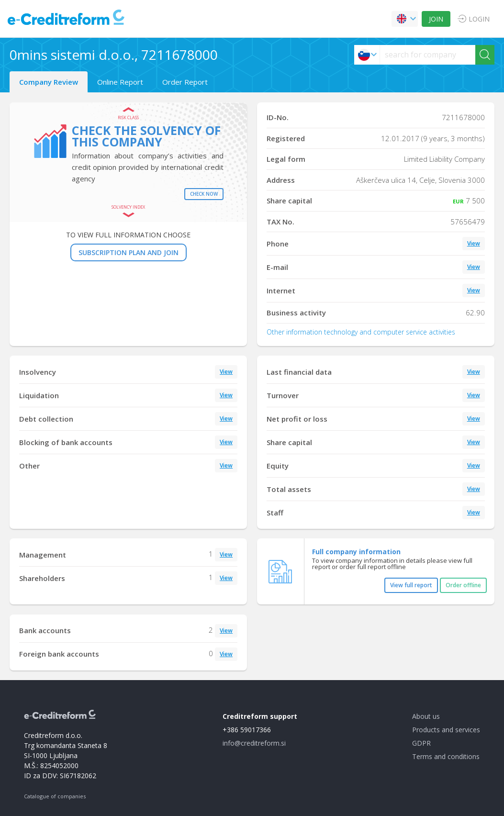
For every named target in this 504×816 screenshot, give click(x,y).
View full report (411, 585)
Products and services (446, 730)
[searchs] (428, 55)
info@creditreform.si (254, 743)
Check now (204, 194)
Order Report (185, 82)
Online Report (120, 82)
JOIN (436, 19)
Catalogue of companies (55, 796)
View (474, 243)
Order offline (463, 585)
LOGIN (479, 19)
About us (426, 716)
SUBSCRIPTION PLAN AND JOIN (129, 252)
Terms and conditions (446, 756)
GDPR (421, 743)
